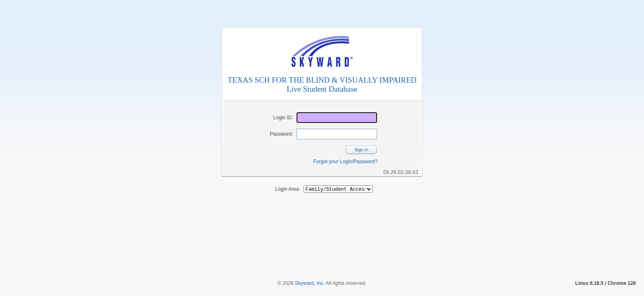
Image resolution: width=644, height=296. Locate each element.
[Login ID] (337, 118)
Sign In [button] (361, 150)
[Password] (337, 134)
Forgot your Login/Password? (346, 162)
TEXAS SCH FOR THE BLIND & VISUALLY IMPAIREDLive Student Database (322, 84)
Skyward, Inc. (310, 269)
